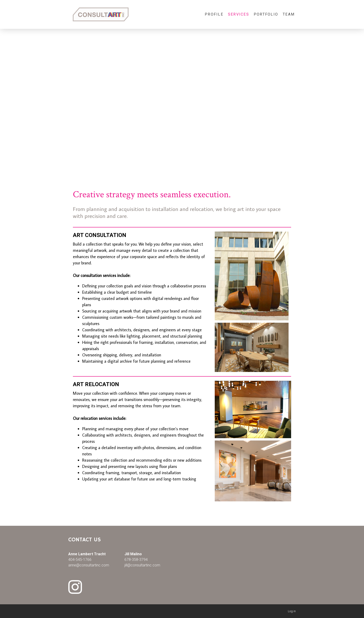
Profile (214, 14)
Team (289, 14)
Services (239, 14)
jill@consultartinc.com (142, 565)
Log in (292, 611)
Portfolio (266, 14)
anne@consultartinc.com (89, 565)
